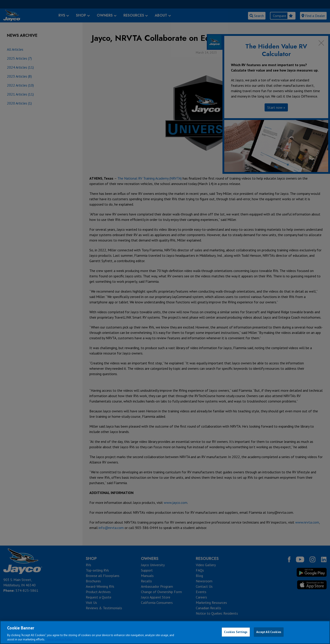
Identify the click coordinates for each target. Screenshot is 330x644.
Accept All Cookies (269, 632)
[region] (165, 632)
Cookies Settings (236, 632)
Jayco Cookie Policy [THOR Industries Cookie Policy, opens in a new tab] (60, 639)
